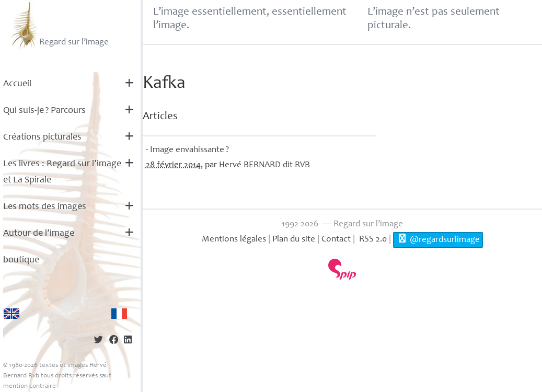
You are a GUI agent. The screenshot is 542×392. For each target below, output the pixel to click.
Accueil (17, 84)
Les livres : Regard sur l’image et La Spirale (62, 172)
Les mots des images (45, 207)
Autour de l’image (39, 234)
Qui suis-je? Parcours (44, 111)
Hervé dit (264, 165)
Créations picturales (42, 137)
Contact (336, 240)
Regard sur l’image (59, 25)
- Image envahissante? (187, 150)
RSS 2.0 (372, 240)
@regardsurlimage (438, 239)
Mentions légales (234, 240)
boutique (21, 260)
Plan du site (294, 240)
